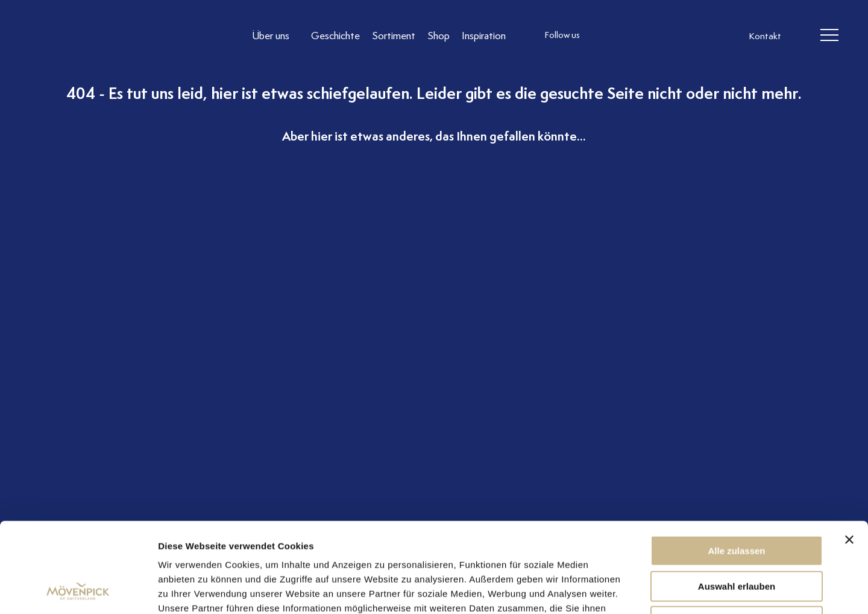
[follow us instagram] (605, 36)
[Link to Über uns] (275, 35)
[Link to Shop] (439, 35)
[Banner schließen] (849, 455)
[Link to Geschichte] (335, 35)
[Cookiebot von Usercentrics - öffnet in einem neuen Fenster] (78, 590)
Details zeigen (641, 590)
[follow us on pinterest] (677, 36)
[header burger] (829, 36)
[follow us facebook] (629, 36)
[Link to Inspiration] (484, 35)
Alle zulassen (736, 467)
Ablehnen (737, 537)
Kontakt (765, 36)
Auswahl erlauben (737, 502)
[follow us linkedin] (653, 36)
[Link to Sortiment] (394, 35)
